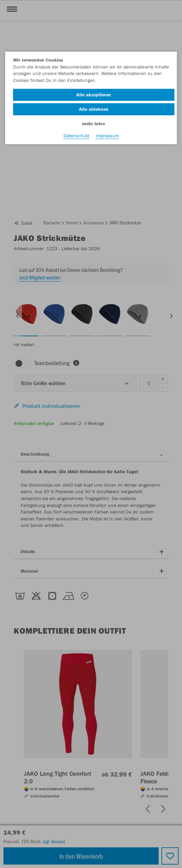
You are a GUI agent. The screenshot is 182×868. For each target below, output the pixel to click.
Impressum (107, 136)
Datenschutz (76, 136)
